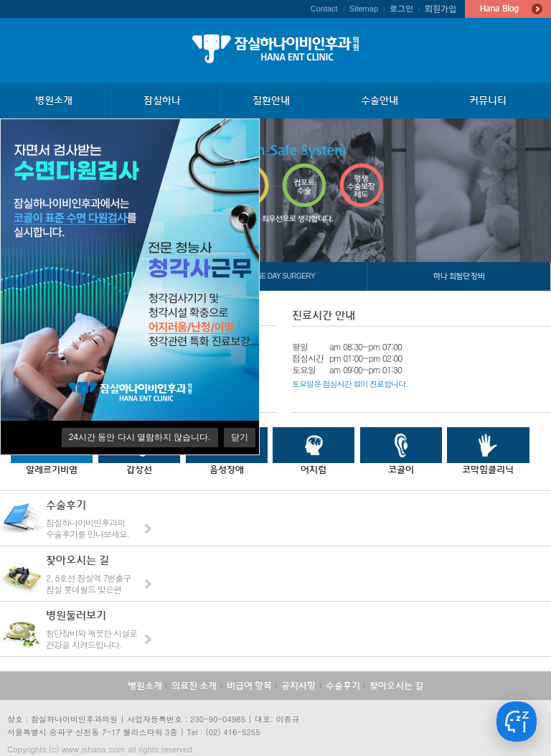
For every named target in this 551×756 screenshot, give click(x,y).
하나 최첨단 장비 (459, 276)
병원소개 (145, 686)
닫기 (240, 437)
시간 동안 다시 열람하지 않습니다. (140, 437)
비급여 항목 (249, 686)
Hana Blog (508, 9)
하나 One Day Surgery (275, 276)
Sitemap (364, 9)
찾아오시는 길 (396, 686)
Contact (324, 9)
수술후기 (343, 686)
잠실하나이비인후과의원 (275, 48)
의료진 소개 (194, 686)
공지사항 (298, 686)
